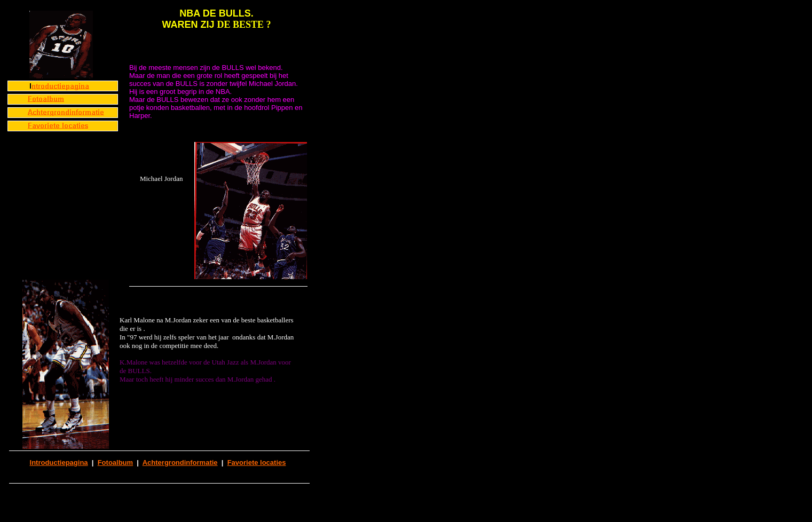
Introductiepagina (59, 462)
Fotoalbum (115, 462)
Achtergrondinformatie (180, 462)
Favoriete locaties (257, 462)
